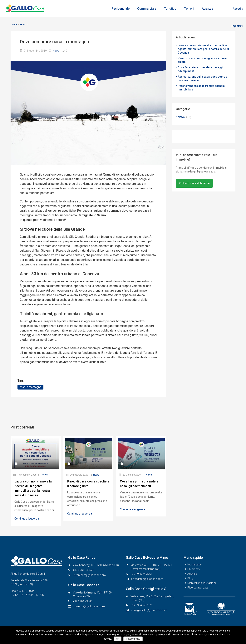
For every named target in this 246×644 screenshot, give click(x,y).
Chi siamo (194, 569)
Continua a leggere (27, 519)
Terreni (189, 9)
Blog (190, 578)
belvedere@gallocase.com (147, 579)
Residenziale (121, 9)
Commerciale (147, 9)
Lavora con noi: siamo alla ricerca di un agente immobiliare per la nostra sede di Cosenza (203, 49)
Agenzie (208, 9)
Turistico (170, 9)
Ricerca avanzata (198, 588)
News (23, 24)
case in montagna (30, 387)
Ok (118, 639)
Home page (194, 564)
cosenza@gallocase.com (89, 606)
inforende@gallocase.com (90, 575)
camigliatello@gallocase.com (149, 610)
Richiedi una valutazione (194, 181)
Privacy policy (133, 639)
